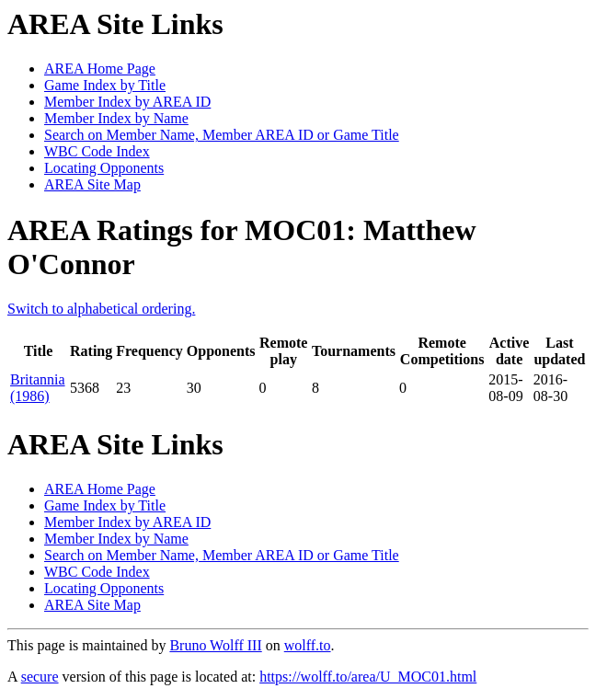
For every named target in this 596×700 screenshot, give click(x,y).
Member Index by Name (116, 118)
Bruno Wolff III (215, 645)
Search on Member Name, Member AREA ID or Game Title (222, 135)
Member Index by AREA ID (127, 102)
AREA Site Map (92, 184)
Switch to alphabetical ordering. (101, 309)
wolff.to (308, 645)
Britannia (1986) (38, 388)
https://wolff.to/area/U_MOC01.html (368, 677)
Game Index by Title (105, 85)
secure (40, 677)
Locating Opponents (104, 168)
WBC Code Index (97, 151)
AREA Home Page (100, 69)
